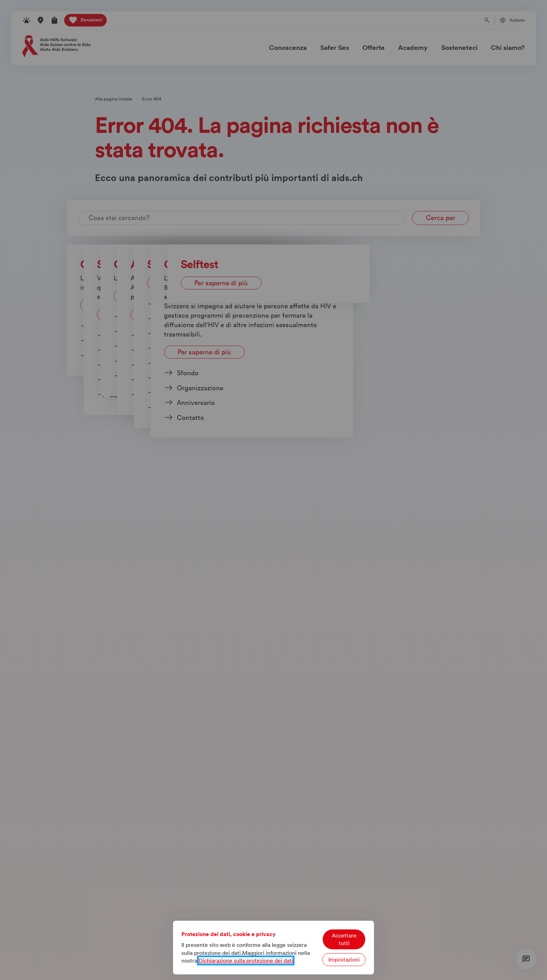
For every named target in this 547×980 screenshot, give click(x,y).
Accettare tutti (344, 939)
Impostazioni (344, 959)
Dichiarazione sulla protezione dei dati (246, 960)
